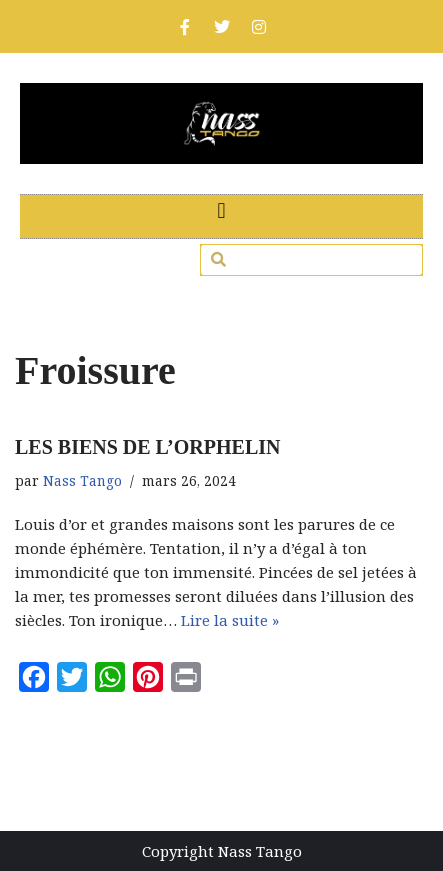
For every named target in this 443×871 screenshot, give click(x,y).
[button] (221, 211)
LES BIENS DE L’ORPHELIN (147, 447)
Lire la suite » (230, 620)
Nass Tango (82, 481)
